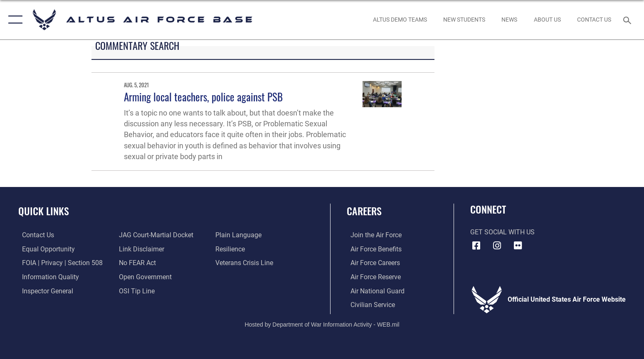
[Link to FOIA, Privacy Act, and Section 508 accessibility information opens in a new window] (59, 263)
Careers (364, 211)
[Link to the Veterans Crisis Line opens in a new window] (246, 263)
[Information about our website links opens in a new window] (140, 249)
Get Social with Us (502, 232)
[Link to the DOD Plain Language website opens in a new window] (240, 235)
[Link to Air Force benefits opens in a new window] (372, 249)
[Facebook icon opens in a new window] (476, 246)
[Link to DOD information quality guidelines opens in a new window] (47, 277)
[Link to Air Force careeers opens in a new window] (371, 263)
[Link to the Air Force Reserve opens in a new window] (372, 277)
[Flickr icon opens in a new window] (518, 246)
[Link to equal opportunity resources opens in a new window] (45, 249)
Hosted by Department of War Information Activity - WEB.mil (322, 324)
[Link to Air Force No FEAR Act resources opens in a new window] (136, 263)
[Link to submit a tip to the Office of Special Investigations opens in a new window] (136, 290)
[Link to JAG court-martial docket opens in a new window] (155, 235)
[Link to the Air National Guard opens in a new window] (374, 290)
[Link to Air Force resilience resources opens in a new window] (231, 249)
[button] (14, 20)
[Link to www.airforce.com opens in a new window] (372, 235)
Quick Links (44, 211)
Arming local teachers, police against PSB (203, 97)
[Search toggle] (628, 20)
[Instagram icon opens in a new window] (497, 246)
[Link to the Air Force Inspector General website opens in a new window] (44, 290)
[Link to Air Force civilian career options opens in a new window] (369, 304)
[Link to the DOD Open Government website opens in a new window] (144, 277)
